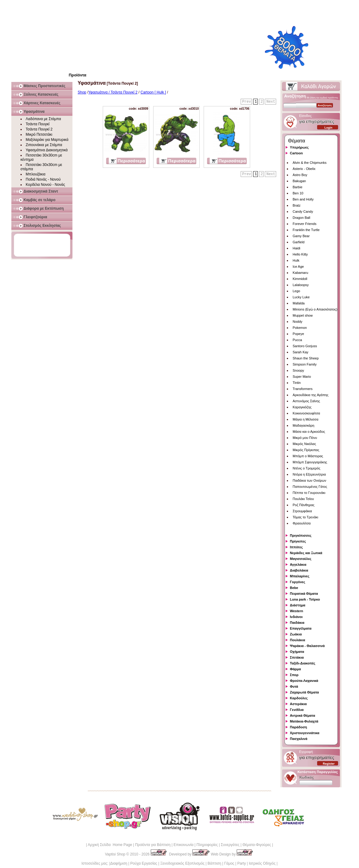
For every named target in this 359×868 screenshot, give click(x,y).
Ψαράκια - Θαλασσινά (307, 646)
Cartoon (296, 153)
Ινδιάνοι (296, 617)
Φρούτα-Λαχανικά (304, 681)
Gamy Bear (301, 236)
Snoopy (298, 370)
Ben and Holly (303, 199)
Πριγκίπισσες (301, 535)
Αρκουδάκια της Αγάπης (311, 395)
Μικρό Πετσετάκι (39, 134)
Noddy (298, 322)
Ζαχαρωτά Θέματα (304, 692)
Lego (296, 291)
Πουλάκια (298, 640)
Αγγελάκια (298, 565)
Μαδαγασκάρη (303, 425)
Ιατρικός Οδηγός (262, 863)
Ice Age (298, 267)
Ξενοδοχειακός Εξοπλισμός (182, 863)
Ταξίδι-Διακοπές (303, 663)
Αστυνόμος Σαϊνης (306, 401)
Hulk (296, 260)
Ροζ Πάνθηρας (303, 505)
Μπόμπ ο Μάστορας (308, 456)
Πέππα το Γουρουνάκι (309, 493)
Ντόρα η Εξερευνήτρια (309, 474)
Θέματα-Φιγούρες (257, 845)
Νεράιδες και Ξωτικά (306, 553)
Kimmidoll (300, 279)
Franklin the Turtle (306, 230)
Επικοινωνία (183, 845)
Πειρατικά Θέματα (304, 594)
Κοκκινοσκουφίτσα (306, 413)
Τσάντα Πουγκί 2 (39, 129)
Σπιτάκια (297, 657)
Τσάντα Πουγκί (38, 124)
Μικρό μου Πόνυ (305, 438)
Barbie (298, 187)
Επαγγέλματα (301, 628)
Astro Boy (300, 175)
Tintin (297, 383)
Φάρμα (295, 669)
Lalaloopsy (301, 285)
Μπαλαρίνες (300, 576)
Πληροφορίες (207, 845)
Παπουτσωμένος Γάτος (310, 487)
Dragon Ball (301, 218)
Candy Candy (303, 211)
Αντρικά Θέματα (302, 715)
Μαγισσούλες (301, 559)
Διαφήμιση (119, 863)
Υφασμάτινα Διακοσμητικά (47, 150)
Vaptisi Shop (115, 854)
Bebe (294, 588)
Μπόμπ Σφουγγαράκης (310, 462)
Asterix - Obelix (304, 169)
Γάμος (229, 863)
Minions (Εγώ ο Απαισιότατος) (315, 309)
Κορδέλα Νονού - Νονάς (45, 185)
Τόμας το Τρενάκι (305, 517)
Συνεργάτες (230, 845)
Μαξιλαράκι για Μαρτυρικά (47, 140)
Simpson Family (305, 364)
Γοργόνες (298, 582)
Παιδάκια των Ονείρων (309, 480)
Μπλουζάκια (35, 174)
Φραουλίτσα (302, 523)
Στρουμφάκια (302, 511)
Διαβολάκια (299, 570)
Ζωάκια (296, 634)
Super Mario (302, 377)
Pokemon (300, 328)
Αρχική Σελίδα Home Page (110, 845)
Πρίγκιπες (298, 541)
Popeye (298, 334)
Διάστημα (298, 605)
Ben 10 (298, 193)
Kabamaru (300, 273)
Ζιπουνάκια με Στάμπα (44, 145)
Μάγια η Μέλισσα (305, 419)
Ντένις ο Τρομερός (306, 468)
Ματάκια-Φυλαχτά (304, 721)
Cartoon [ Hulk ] (153, 92)
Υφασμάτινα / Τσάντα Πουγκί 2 (113, 92)
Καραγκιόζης (302, 407)
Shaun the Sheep (306, 358)
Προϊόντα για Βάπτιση (153, 845)
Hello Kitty (300, 254)
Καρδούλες (299, 698)
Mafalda (299, 303)
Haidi (296, 248)
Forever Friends (305, 224)
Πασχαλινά (299, 739)
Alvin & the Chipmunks (310, 163)
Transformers (303, 389)
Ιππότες (296, 547)
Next (271, 102)
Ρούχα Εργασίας (144, 863)
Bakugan (299, 181)
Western (296, 611)
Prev (247, 102)
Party (242, 863)
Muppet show (303, 315)
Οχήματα (297, 652)
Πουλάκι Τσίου (303, 499)
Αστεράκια (298, 704)
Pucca (297, 340)
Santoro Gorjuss (305, 346)
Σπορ (294, 675)
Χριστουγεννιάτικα (305, 733)
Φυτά (294, 686)
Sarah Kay (300, 352)
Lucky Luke (301, 297)
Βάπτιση (215, 863)
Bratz (297, 205)
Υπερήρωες (299, 147)
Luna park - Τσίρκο (305, 599)
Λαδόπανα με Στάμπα (43, 119)
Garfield (299, 242)
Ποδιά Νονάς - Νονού (43, 179)
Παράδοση (298, 727)
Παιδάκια (297, 623)
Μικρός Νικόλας (304, 444)
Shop (82, 92)
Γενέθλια (297, 710)
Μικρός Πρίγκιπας (306, 450)
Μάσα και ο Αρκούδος (309, 432)
